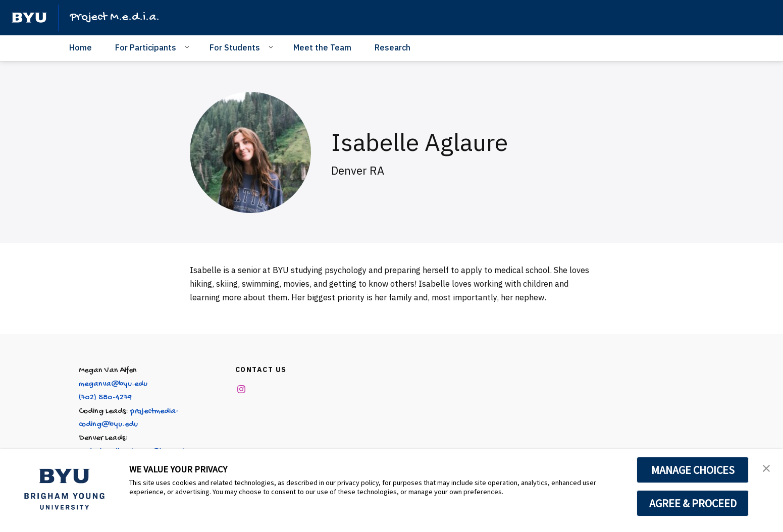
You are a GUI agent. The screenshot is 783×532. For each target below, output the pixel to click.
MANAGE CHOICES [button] (693, 470)
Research (393, 47)
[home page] (29, 18)
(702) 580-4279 (105, 398)
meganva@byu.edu (113, 384)
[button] (766, 467)
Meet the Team (322, 47)
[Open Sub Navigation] (189, 47)
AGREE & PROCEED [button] (693, 503)
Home (81, 47)
